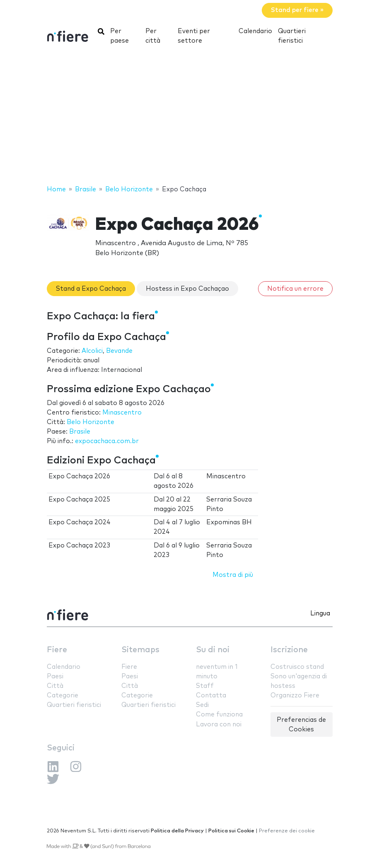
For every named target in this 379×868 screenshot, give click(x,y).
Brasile (80, 432)
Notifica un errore (295, 289)
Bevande (119, 351)
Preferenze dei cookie (287, 831)
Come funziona (219, 715)
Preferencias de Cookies (301, 725)
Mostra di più (233, 575)
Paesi (55, 676)
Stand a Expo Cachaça (91, 289)
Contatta (211, 696)
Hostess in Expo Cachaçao (187, 289)
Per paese (119, 36)
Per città (153, 36)
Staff (205, 686)
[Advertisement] (189, 118)
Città (55, 686)
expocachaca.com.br (107, 441)
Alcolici (92, 351)
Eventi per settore (194, 36)
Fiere (57, 650)
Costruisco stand (297, 667)
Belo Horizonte (91, 422)
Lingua (320, 614)
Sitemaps (140, 650)
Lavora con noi (219, 725)
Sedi (202, 705)
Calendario (255, 31)
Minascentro (122, 413)
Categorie (63, 696)
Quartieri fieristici (292, 36)
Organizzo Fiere (295, 696)
